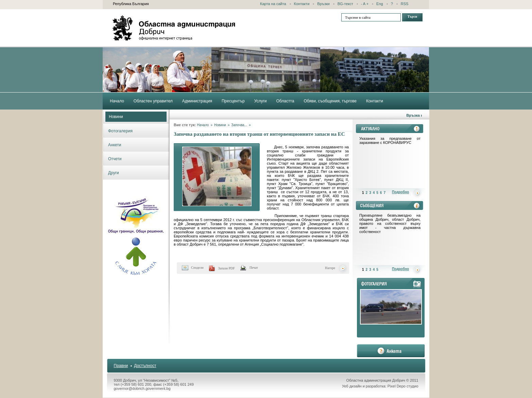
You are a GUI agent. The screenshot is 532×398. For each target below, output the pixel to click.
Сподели (197, 268)
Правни (121, 366)
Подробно (400, 192)
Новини (116, 117)
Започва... (239, 125)
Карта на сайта (273, 4)
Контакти (302, 4)
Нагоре (330, 268)
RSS (405, 4)
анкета (391, 351)
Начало (203, 125)
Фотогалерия (120, 131)
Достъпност (145, 366)
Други (114, 173)
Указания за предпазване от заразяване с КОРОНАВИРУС (390, 140)
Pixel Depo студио (403, 386)
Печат (254, 268)
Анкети (115, 145)
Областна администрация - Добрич (174, 28)
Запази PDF (227, 268)
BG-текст (345, 4)
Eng (380, 4)
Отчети (115, 159)
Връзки (323, 4)
